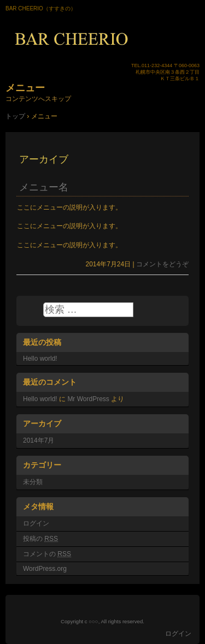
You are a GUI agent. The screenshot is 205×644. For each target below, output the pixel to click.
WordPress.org (45, 569)
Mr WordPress (88, 399)
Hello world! (40, 359)
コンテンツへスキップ (38, 99)
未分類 (33, 482)
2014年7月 (39, 440)
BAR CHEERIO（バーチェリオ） (102, 39)
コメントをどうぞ (162, 264)
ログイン (36, 523)
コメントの (47, 554)
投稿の (40, 539)
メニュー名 (44, 187)
